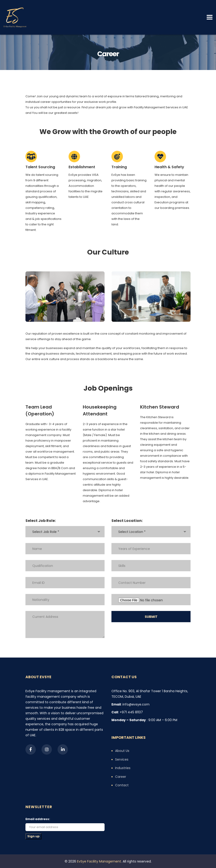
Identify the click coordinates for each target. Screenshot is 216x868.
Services (122, 760)
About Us (122, 751)
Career (121, 777)
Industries (123, 768)
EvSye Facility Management (99, 861)
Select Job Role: (41, 521)
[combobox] (65, 532)
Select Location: (127, 521)
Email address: (38, 819)
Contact (122, 785)
